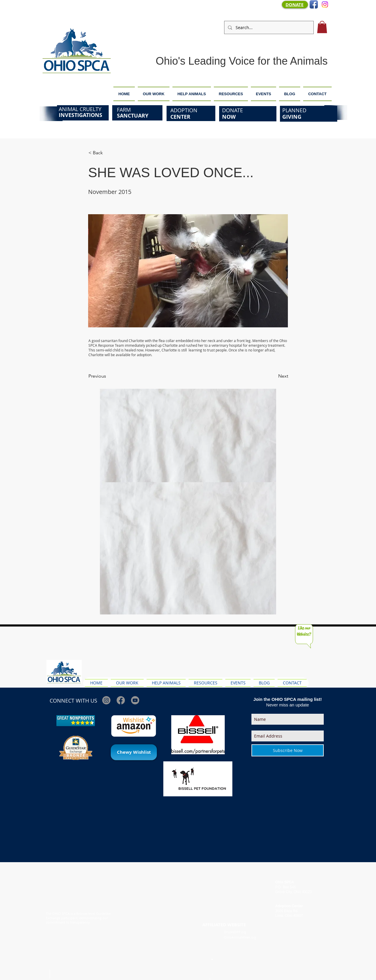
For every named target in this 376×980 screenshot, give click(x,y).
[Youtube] (135, 700)
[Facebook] (121, 700)
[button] (322, 27)
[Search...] (268, 27)
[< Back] (108, 153)
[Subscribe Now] (288, 750)
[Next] (273, 376)
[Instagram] (325, 4)
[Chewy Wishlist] (134, 752)
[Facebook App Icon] (314, 4)
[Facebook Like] (322, 666)
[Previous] (108, 376)
